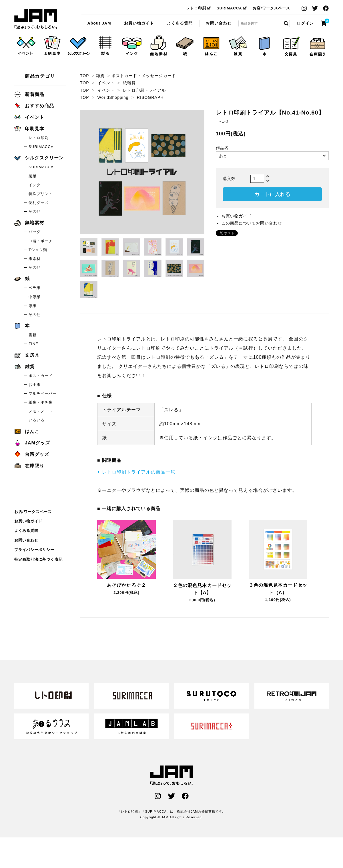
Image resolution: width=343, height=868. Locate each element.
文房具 (27, 355)
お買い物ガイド (139, 23)
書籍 (33, 335)
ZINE (33, 344)
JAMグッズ (32, 443)
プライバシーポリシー (34, 550)
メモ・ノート (41, 411)
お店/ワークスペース (271, 8)
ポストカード (41, 376)
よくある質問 (180, 23)
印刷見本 (29, 129)
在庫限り (29, 466)
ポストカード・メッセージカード (144, 76)
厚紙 (33, 306)
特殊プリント (41, 194)
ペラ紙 (35, 288)
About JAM (99, 23)
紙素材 (35, 259)
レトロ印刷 (199, 8)
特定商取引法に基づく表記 (38, 559)
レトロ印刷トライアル (144, 90)
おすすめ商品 (34, 106)
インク (35, 185)
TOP (84, 76)
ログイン (305, 23)
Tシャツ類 (38, 250)
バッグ (35, 232)
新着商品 (29, 94)
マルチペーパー (43, 393)
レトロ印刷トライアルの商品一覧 (139, 472)
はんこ (27, 431)
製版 (33, 176)
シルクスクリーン (39, 158)
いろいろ (37, 420)
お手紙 (35, 385)
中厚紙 (35, 297)
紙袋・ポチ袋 (41, 402)
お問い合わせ (218, 23)
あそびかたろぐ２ (126, 585)
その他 (35, 212)
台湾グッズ (32, 454)
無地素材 (29, 223)
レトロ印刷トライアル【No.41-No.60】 (36, 19)
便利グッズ (39, 203)
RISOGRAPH (150, 97)
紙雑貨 (129, 83)
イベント (106, 83)
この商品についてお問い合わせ (252, 223)
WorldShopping (113, 97)
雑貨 (100, 76)
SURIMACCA (232, 8)
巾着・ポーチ (41, 241)
